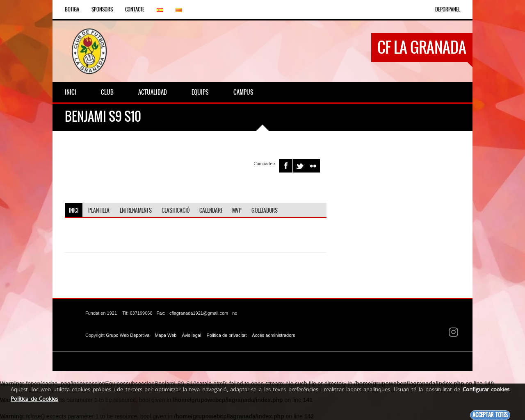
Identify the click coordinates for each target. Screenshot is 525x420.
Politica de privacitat (226, 335)
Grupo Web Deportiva (128, 335)
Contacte (135, 9)
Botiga (72, 9)
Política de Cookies (34, 399)
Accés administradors (273, 335)
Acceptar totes (490, 415)
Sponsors (102, 9)
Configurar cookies (486, 389)
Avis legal (191, 335)
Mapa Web (165, 335)
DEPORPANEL (448, 9)
